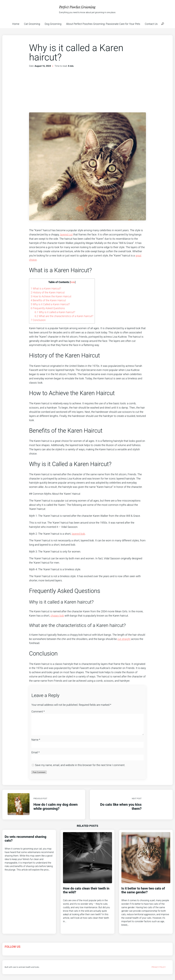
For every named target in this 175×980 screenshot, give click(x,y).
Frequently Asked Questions (48, 308)
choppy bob (57, 616)
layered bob (78, 534)
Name (36, 743)
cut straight (124, 639)
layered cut (66, 234)
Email (35, 756)
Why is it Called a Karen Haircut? (50, 304)
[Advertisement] (87, 90)
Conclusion (38, 320)
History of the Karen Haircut (48, 292)
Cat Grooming (32, 24)
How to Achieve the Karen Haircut (51, 296)
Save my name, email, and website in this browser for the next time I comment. (80, 769)
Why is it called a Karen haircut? (55, 312)
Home (16, 24)
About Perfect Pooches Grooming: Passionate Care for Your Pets (103, 24)
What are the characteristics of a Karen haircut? (64, 316)
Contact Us (151, 24)
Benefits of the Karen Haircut (48, 300)
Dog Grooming (53, 24)
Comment (38, 711)
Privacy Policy (159, 971)
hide (73, 282)
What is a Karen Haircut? (46, 288)
